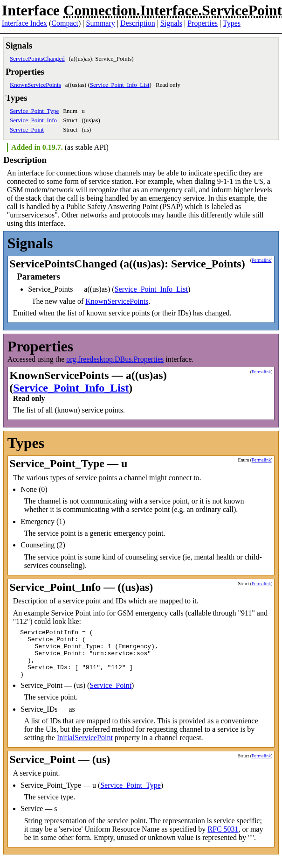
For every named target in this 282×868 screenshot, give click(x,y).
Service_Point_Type (34, 111)
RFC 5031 (223, 839)
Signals (171, 23)
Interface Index (24, 23)
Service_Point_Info (33, 120)
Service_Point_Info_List (120, 85)
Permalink (261, 260)
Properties (203, 23)
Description (138, 23)
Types (232, 23)
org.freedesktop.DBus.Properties (115, 359)
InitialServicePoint (85, 747)
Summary (101, 23)
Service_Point (27, 129)
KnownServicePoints (35, 85)
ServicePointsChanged (37, 59)
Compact (65, 23)
